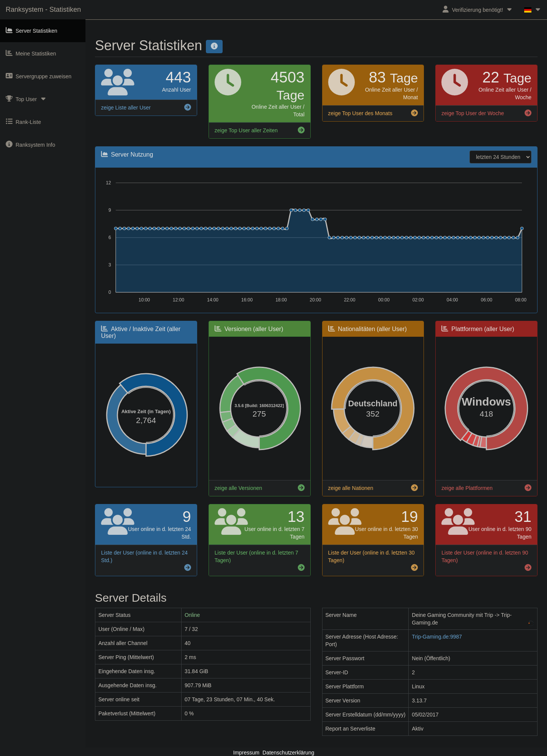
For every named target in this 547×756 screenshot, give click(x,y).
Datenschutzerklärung (288, 753)
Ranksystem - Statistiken (43, 10)
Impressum (246, 753)
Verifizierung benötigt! (478, 9)
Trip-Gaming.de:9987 (437, 637)
